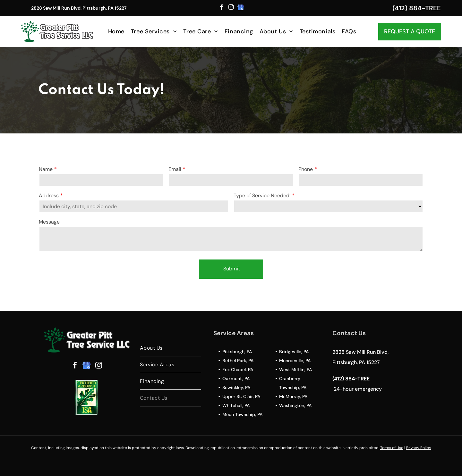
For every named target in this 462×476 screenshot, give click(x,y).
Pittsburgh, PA (237, 352)
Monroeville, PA (295, 361)
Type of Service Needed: (262, 195)
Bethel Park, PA (238, 361)
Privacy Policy (419, 448)
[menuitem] (116, 31)
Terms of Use (392, 448)
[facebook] (222, 8)
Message (49, 222)
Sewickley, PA (236, 387)
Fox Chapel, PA (238, 370)
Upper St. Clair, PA (241, 396)
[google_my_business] (241, 8)
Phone (306, 169)
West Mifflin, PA (295, 370)
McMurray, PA (293, 396)
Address (49, 195)
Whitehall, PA (236, 405)
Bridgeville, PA (294, 352)
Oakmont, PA (236, 378)
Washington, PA (295, 405)
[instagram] (231, 8)
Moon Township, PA (242, 414)
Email (175, 169)
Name (46, 169)
